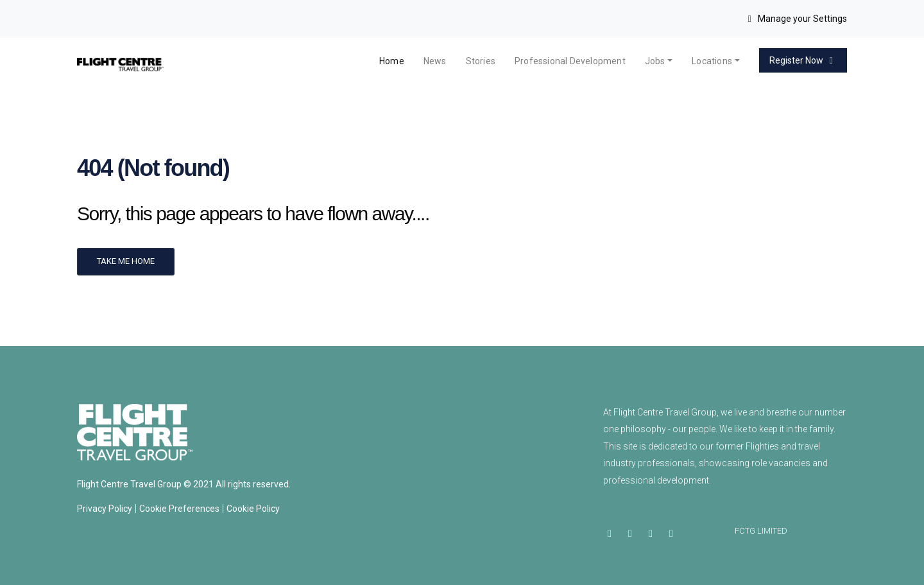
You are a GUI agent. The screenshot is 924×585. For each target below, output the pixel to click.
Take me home (126, 261)
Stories (481, 61)
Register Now (803, 60)
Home (392, 61)
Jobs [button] (655, 61)
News (435, 61)
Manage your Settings (796, 19)
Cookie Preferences (179, 509)
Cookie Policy (253, 509)
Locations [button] (712, 61)
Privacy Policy (105, 509)
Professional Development (570, 61)
